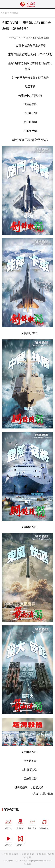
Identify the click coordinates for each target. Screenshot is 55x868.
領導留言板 (44, 823)
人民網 (4, 13)
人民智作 (20, 840)
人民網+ (20, 823)
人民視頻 (8, 840)
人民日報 (8, 823)
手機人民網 (32, 823)
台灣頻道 (14, 13)
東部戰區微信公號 (41, 38)
